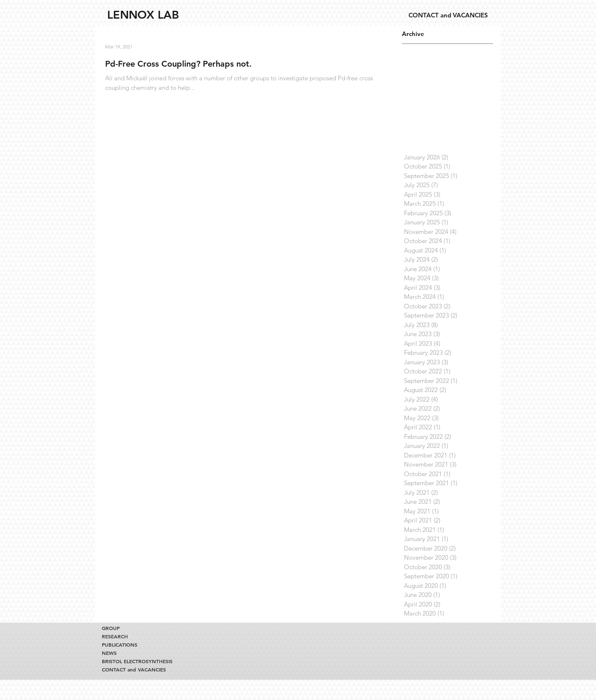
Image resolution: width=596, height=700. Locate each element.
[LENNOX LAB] (143, 15)
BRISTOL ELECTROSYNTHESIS (135, 661)
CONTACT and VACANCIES (134, 669)
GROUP (111, 628)
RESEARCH (115, 636)
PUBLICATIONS (120, 645)
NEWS (109, 653)
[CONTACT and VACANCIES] (448, 15)
